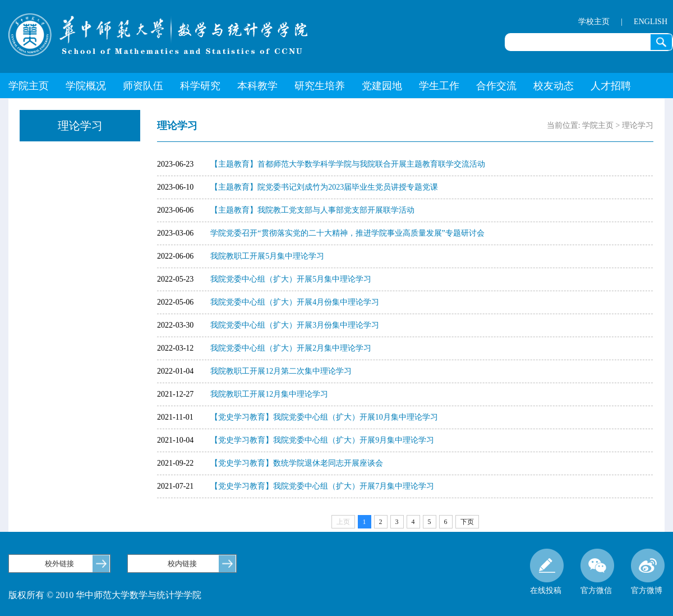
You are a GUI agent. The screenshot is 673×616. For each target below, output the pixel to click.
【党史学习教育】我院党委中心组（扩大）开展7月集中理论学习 (322, 486)
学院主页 (29, 86)
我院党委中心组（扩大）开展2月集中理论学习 (291, 348)
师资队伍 (143, 86)
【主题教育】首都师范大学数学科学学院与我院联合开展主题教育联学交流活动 (348, 164)
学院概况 (86, 86)
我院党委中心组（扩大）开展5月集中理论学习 (291, 279)
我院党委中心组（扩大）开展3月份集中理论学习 (295, 325)
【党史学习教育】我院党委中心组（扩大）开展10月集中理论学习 (324, 417)
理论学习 (638, 125)
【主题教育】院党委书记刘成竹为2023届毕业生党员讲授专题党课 (324, 187)
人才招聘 (611, 86)
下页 (467, 522)
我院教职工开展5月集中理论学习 (267, 256)
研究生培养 (320, 86)
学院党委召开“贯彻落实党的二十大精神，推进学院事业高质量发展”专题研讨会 (347, 233)
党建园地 (382, 86)
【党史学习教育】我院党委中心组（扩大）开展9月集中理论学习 (322, 440)
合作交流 (496, 86)
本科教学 (257, 86)
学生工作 (439, 86)
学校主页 (594, 22)
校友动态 (554, 86)
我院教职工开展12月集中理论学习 (269, 394)
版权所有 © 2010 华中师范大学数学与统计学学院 (105, 595)
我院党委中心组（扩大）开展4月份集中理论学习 (295, 302)
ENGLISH (651, 22)
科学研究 (200, 86)
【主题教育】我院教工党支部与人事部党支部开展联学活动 (312, 210)
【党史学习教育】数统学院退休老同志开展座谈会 (297, 463)
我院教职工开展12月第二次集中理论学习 (281, 371)
